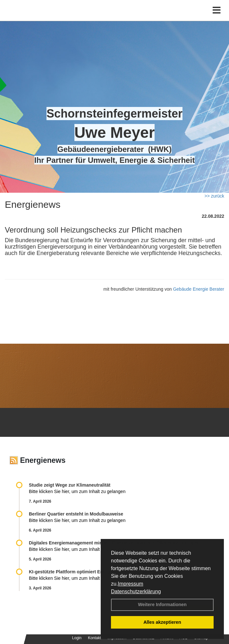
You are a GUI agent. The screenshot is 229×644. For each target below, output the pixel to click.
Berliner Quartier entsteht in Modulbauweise (76, 514)
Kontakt (94, 638)
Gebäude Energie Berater (199, 289)
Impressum (130, 584)
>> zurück (214, 196)
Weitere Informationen (162, 604)
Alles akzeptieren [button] (162, 622)
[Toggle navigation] (217, 10)
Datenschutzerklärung (136, 591)
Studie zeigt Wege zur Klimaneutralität (70, 485)
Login (77, 638)
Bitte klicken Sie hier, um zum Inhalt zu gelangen (77, 491)
